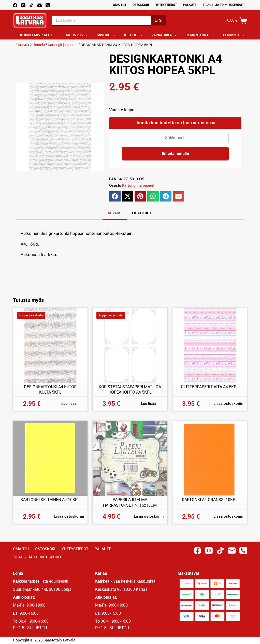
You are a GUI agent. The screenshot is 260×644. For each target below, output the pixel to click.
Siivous (107, 35)
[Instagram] (23, 5)
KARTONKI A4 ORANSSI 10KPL (210, 500)
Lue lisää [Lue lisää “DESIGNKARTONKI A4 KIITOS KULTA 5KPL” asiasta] (69, 404)
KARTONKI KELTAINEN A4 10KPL (50, 500)
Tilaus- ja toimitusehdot (223, 5)
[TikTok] (31, 5)
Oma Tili (120, 5)
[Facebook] (15, 5)
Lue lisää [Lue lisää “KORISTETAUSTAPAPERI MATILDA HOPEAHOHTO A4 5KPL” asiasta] (149, 404)
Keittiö (134, 35)
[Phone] (48, 5)
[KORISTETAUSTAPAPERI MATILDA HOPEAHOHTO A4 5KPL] (130, 345)
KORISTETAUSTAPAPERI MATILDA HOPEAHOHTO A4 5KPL (130, 390)
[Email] (40, 5)
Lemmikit (235, 35)
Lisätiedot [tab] (142, 213)
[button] (115, 196)
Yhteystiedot (166, 5)
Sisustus (78, 35)
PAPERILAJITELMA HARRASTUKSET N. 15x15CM (130, 502)
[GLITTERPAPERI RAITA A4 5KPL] (210, 345)
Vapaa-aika (165, 35)
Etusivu (21, 45)
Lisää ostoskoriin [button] (228, 404)
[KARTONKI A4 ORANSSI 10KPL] (210, 458)
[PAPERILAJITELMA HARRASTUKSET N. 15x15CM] (130, 458)
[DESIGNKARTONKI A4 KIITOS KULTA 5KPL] (50, 345)
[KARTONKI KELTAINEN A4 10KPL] (50, 458)
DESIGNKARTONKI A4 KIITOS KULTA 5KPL (50, 390)
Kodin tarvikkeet (40, 35)
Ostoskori (141, 5)
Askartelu (37, 45)
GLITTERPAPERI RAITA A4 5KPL (210, 387)
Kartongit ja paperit (63, 45)
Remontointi (201, 35)
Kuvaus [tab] (115, 213)
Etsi (158, 20)
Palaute (190, 5)
